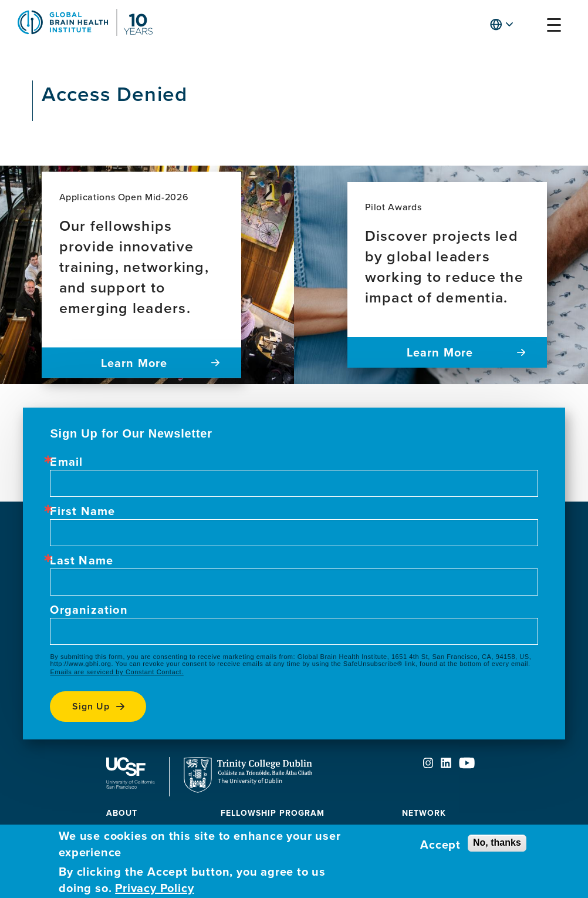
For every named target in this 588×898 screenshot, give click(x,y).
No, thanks (497, 842)
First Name (82, 511)
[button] (531, 27)
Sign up (91, 706)
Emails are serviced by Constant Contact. (116, 672)
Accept (440, 845)
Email (66, 462)
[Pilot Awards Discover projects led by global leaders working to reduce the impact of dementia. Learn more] (447, 275)
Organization (89, 610)
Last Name (82, 560)
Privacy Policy (154, 888)
